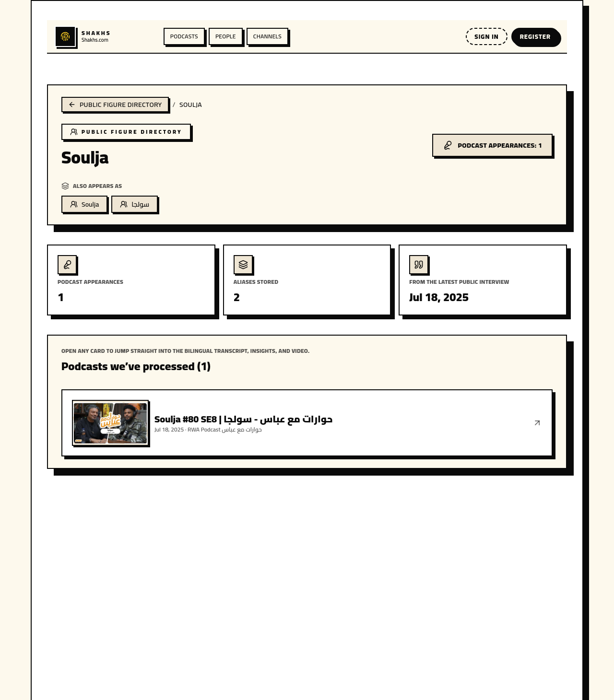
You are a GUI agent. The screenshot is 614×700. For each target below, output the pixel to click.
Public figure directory (115, 105)
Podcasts (184, 36)
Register (535, 36)
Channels (267, 36)
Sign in (486, 36)
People (226, 36)
